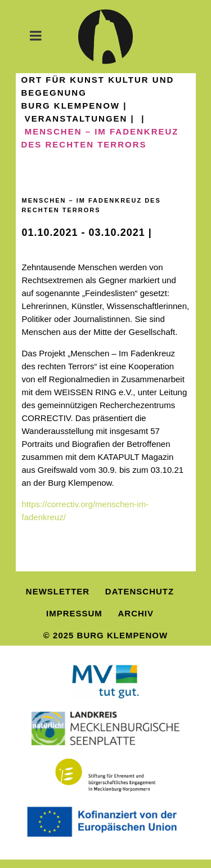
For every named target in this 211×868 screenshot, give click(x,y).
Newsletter (58, 591)
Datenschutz (140, 591)
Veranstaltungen (76, 118)
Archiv (136, 613)
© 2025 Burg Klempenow (105, 635)
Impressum (74, 613)
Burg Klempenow (71, 106)
